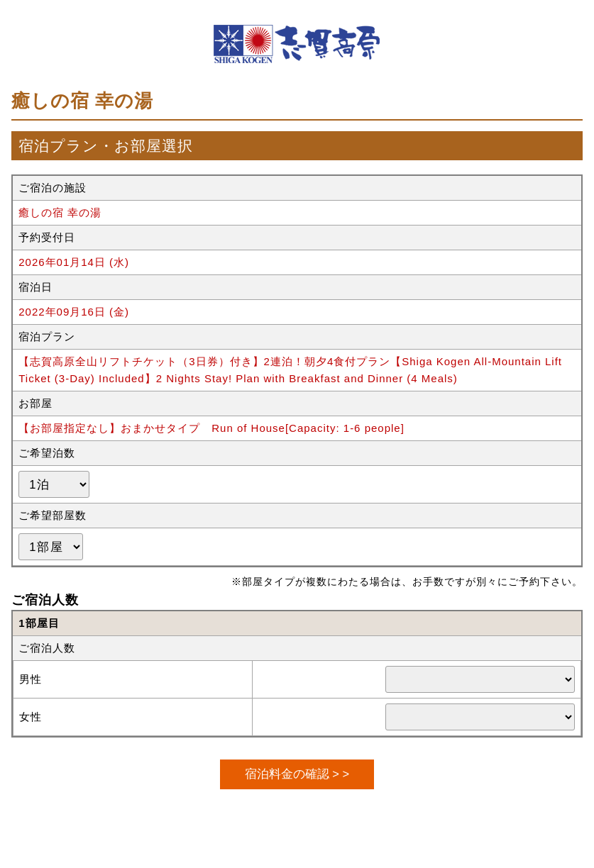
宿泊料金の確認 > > (297, 774)
